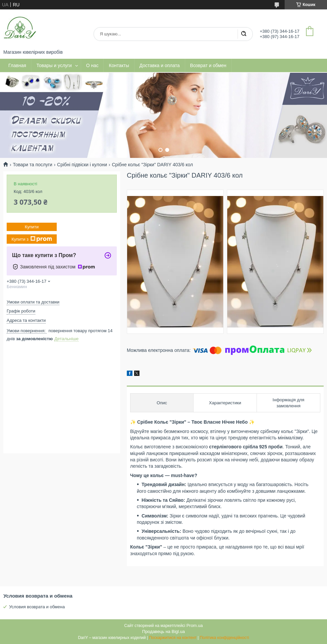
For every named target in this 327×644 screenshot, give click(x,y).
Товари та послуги (32, 165)
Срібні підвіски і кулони (82, 165)
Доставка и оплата (160, 65)
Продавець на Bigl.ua (163, 631)
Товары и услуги (54, 65)
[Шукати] (244, 34)
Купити (32, 227)
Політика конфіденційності (225, 638)
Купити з (32, 239)
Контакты (119, 65)
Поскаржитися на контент (173, 638)
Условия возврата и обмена (37, 607)
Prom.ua (195, 625)
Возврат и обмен (208, 65)
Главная (17, 65)
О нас (92, 65)
